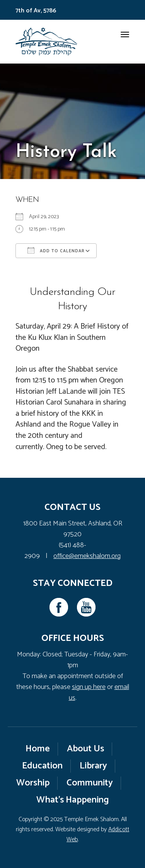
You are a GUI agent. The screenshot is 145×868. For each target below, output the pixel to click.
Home (38, 749)
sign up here (89, 687)
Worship (33, 783)
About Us (85, 749)
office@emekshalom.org (87, 556)
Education (42, 766)
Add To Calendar (56, 251)
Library (93, 766)
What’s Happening (73, 800)
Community (90, 783)
